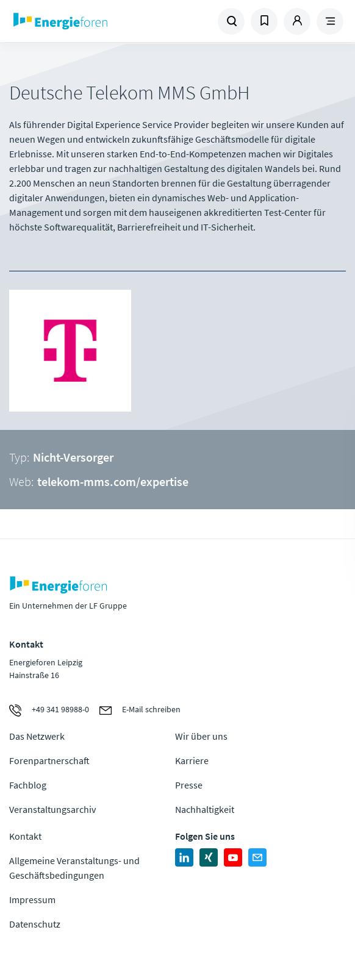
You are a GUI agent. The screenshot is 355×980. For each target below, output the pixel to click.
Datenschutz (35, 924)
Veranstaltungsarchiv (52, 809)
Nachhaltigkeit (205, 809)
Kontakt (25, 836)
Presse (189, 785)
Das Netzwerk (37, 736)
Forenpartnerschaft (49, 760)
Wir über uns (201, 736)
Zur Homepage (94, 21)
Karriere (192, 760)
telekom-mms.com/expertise (113, 481)
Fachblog (28, 785)
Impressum (32, 900)
